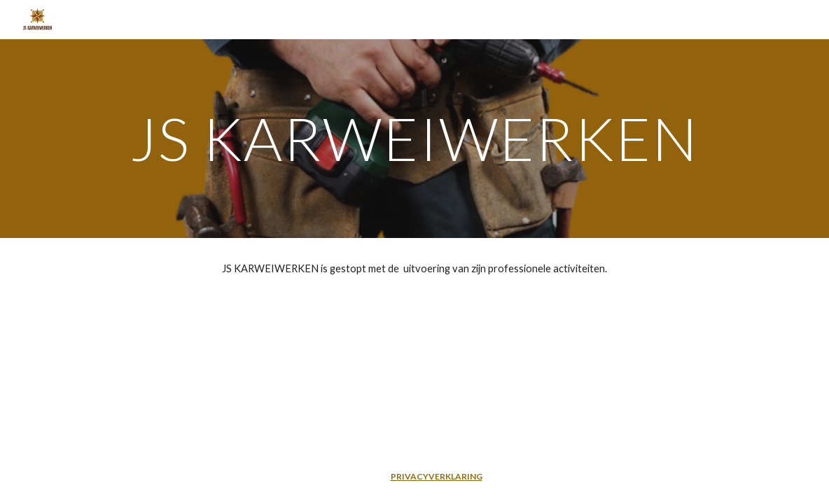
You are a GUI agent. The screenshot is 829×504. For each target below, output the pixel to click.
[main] (415, 138)
